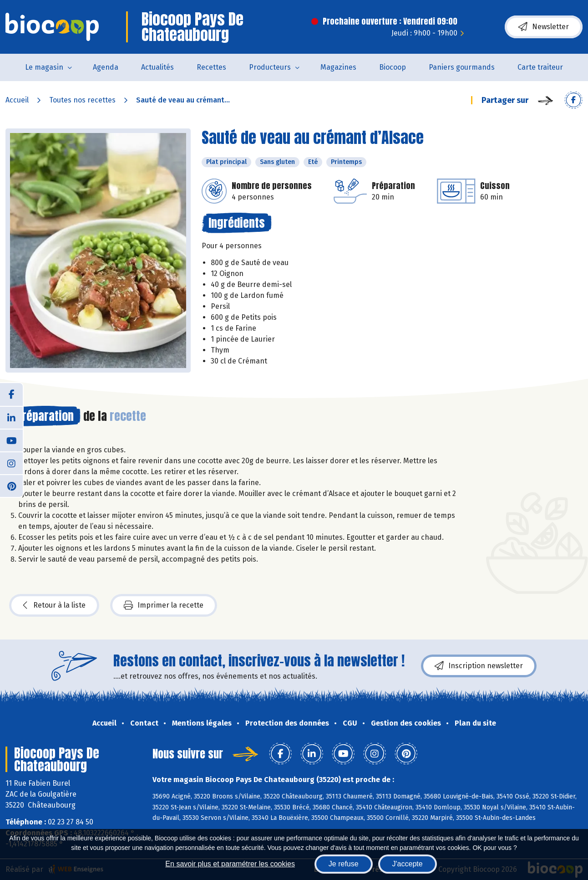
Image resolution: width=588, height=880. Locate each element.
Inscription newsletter (479, 666)
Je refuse (344, 864)
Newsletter (544, 27)
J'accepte (408, 864)
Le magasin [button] (44, 67)
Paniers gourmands (462, 67)
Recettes (211, 67)
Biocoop (393, 67)
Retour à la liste (54, 605)
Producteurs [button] (270, 67)
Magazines (338, 67)
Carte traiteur (540, 67)
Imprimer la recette (164, 605)
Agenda (106, 67)
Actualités (157, 67)
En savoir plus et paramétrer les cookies (230, 864)
